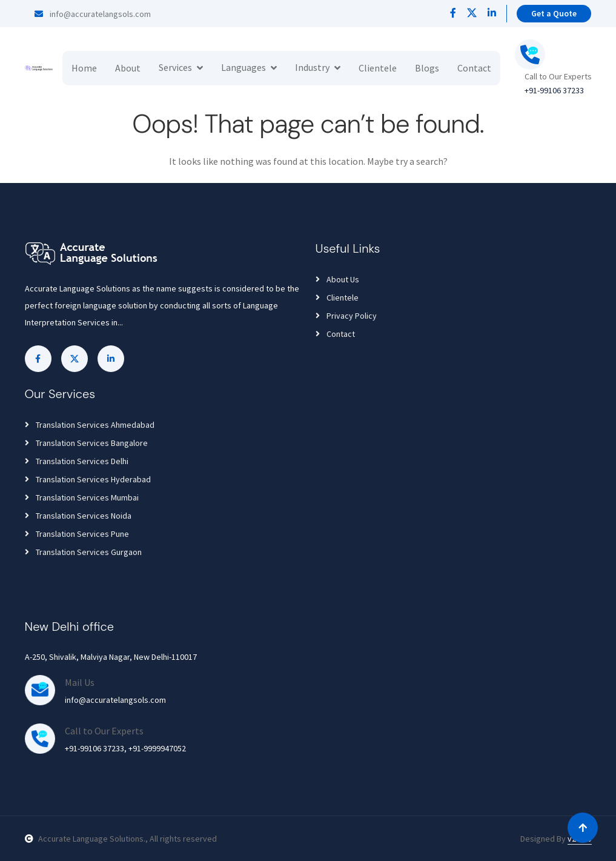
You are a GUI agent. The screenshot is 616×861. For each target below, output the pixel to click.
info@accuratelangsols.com (93, 14)
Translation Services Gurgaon (83, 552)
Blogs (427, 68)
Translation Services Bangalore (86, 443)
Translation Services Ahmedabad (90, 425)
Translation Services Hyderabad (88, 479)
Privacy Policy (346, 316)
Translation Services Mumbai (82, 497)
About (128, 68)
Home (84, 68)
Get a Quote (554, 13)
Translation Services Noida (78, 516)
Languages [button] (243, 67)
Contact (474, 68)
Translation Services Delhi (77, 461)
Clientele (378, 68)
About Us (337, 279)
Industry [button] (312, 67)
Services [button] (175, 67)
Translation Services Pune (77, 534)
